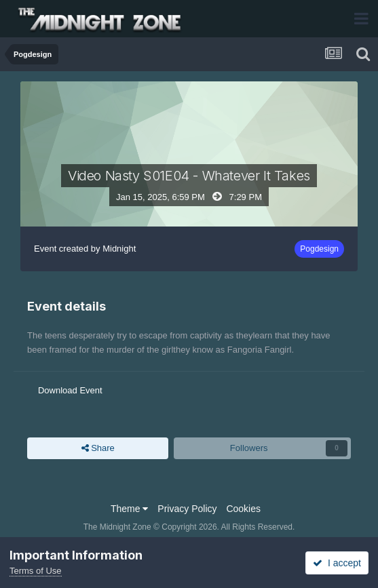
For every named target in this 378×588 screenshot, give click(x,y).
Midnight (119, 249)
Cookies (243, 509)
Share (98, 448)
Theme (129, 509)
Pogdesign (319, 249)
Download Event (70, 390)
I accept (337, 563)
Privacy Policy (187, 509)
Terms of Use (36, 571)
